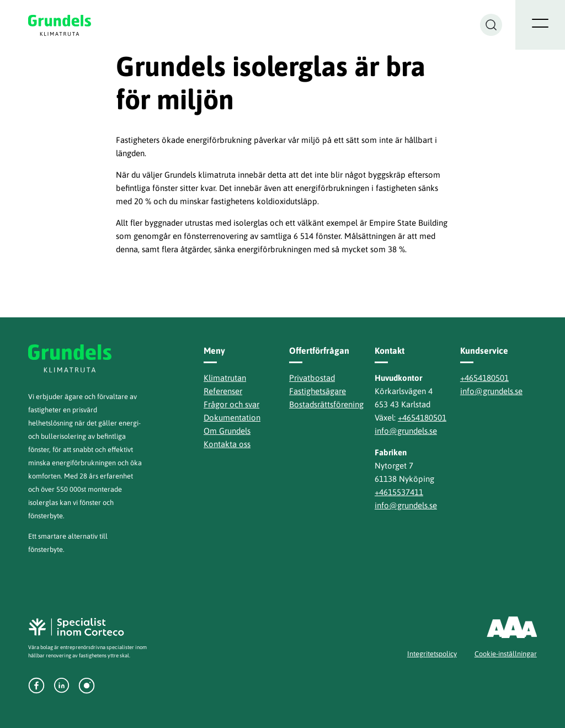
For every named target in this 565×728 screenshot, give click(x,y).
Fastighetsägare (318, 391)
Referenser (223, 391)
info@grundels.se (406, 431)
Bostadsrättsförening (326, 404)
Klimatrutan (225, 378)
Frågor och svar (231, 404)
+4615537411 (399, 492)
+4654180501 (422, 418)
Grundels (60, 25)
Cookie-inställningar (506, 654)
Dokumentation (232, 418)
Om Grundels (227, 431)
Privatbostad (312, 378)
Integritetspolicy (432, 654)
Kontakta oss (227, 444)
